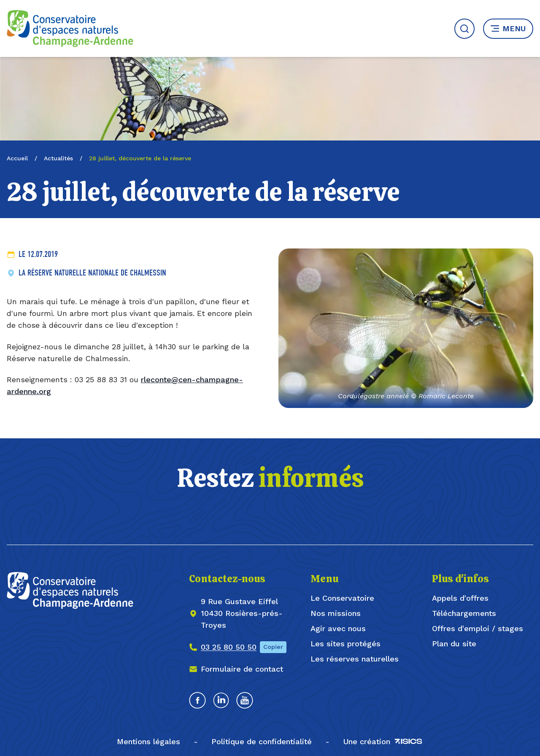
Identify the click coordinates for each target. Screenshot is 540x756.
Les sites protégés (346, 644)
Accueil (17, 158)
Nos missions (336, 613)
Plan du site (454, 644)
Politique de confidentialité (262, 741)
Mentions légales (148, 741)
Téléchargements (464, 613)
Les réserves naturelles (355, 659)
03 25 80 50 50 (229, 647)
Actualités (58, 158)
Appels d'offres (460, 598)
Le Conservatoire (342, 598)
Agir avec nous (338, 628)
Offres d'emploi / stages (478, 628)
